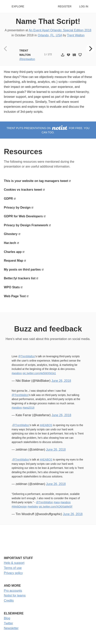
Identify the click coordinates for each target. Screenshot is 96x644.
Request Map (14, 261)
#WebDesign (19, 507)
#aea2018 (28, 408)
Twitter (8, 623)
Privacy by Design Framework (26, 225)
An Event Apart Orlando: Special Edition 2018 (60, 30)
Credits (9, 601)
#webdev (33, 507)
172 (50, 54)
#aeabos (17, 373)
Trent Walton (76, 35)
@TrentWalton (27, 356)
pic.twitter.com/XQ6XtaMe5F (56, 507)
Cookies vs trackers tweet (23, 190)
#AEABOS (46, 425)
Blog (7, 618)
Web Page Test (15, 296)
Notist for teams (15, 596)
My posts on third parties (22, 270)
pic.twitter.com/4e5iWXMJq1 (39, 373)
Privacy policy (13, 573)
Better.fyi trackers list (20, 278)
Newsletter (11, 628)
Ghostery (11, 234)
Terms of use (13, 568)
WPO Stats (12, 287)
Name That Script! (48, 21)
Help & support (14, 563)
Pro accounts (13, 591)
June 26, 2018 (61, 381)
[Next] (90, 49)
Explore (18, 7)
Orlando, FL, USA (50, 35)
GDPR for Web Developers (23, 216)
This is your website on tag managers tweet (36, 181)
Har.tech (10, 243)
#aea (57, 502)
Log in (84, 7)
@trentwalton (27, 59)
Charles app (13, 252)
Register (65, 7)
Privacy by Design (17, 208)
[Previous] (6, 49)
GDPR (8, 199)
